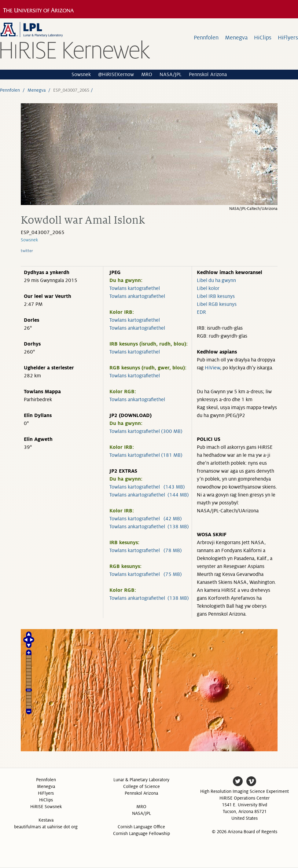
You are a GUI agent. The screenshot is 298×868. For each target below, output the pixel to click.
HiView (212, 368)
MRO (147, 75)
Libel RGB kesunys (217, 304)
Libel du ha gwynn (216, 280)
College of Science (142, 786)
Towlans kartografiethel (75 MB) (146, 574)
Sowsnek (81, 75)
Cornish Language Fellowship (142, 833)
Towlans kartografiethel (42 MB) (146, 519)
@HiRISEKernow (116, 75)
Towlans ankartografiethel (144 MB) (149, 495)
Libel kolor (208, 288)
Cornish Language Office (141, 827)
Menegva (236, 38)
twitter (27, 251)
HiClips (263, 38)
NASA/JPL (171, 75)
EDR (201, 312)
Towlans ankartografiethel (137, 296)
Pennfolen (206, 38)
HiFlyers (288, 38)
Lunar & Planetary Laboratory (141, 780)
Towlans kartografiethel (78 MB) (146, 551)
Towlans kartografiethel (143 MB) (147, 487)
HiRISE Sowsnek (46, 807)
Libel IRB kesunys (216, 296)
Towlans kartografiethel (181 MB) (146, 455)
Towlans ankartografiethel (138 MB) (149, 527)
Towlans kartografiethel (135, 288)
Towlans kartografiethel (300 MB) (146, 431)
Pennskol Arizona (208, 75)
